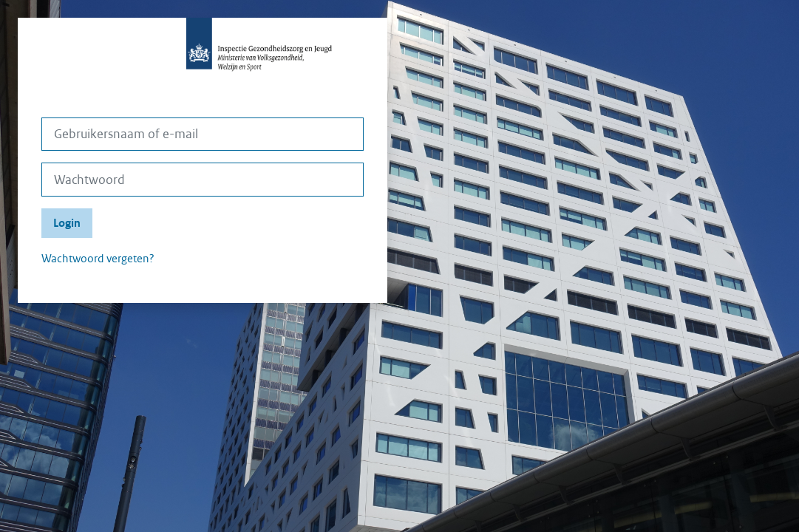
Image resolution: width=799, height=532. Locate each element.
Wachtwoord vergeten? (98, 259)
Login (67, 223)
